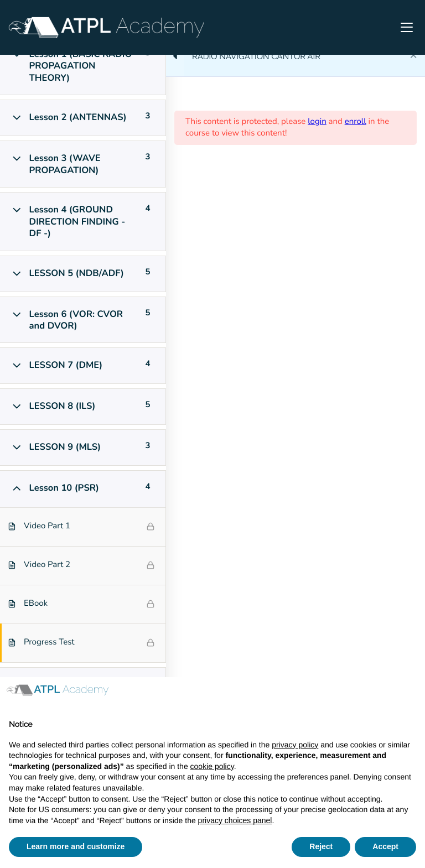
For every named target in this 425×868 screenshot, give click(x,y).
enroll (356, 122)
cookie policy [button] (212, 766)
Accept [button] (385, 846)
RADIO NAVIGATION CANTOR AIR (256, 56)
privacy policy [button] (295, 745)
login (317, 122)
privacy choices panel (235, 820)
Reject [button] (321, 846)
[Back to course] (413, 56)
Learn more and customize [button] (76, 846)
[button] (411, 695)
